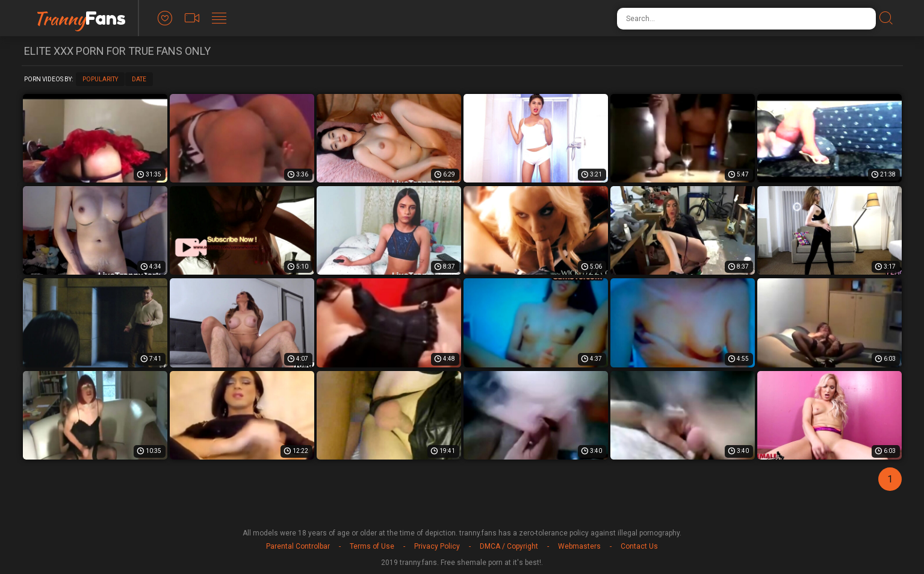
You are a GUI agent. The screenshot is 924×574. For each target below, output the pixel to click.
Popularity (100, 79)
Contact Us (639, 546)
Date (139, 79)
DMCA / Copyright (509, 546)
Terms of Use (372, 546)
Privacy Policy (437, 546)
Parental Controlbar (298, 546)
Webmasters (579, 546)
